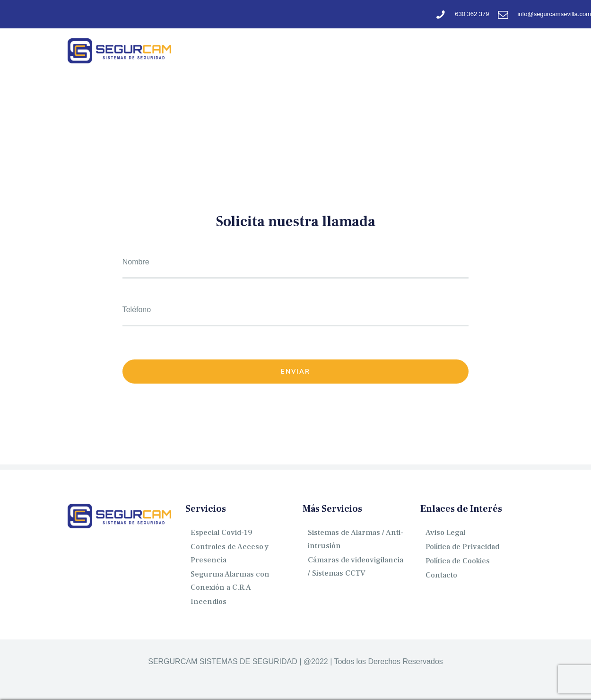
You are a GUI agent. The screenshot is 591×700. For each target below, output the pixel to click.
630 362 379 (472, 14)
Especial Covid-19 (222, 533)
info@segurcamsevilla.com (554, 14)
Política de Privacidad (462, 547)
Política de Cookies (458, 561)
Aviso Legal (445, 533)
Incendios (209, 602)
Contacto (441, 575)
